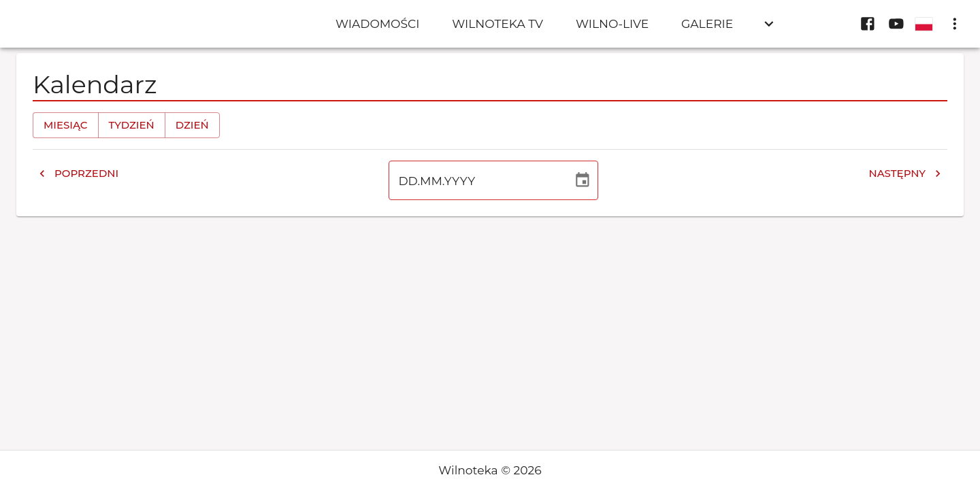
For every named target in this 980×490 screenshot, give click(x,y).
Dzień (192, 125)
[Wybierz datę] (583, 180)
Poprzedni (78, 174)
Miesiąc (66, 125)
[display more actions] (955, 24)
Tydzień (132, 125)
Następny (905, 174)
